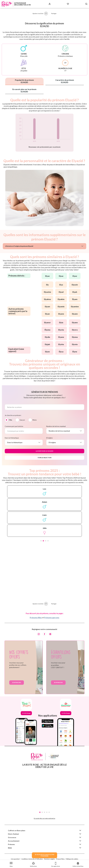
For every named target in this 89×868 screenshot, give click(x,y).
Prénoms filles (36, 617)
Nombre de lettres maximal (56, 426)
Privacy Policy (60, 859)
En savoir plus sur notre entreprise (44, 818)
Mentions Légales (49, 859)
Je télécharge (26, 713)
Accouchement (14, 841)
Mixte (35, 420)
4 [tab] (48, 541)
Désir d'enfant (14, 834)
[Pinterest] (50, 634)
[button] (11, 864)
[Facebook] (44, 634)
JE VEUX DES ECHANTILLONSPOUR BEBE (44, 855)
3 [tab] (46, 541)
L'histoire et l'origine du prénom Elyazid (19, 246)
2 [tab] (43, 541)
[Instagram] (39, 634)
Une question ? (16, 859)
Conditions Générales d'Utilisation (32, 859)
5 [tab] (49, 812)
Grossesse (12, 837)
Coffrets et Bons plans (17, 830)
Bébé (10, 848)
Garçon (22, 420)
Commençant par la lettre (14, 426)
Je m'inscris (17, 682)
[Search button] (86, 4)
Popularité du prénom (24, 81)
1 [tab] (41, 541)
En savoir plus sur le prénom (24, 90)
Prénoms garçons (52, 617)
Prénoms (11, 844)
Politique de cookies (72, 859)
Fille (10, 420)
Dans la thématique (12, 438)
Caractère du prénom (65, 81)
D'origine (49, 438)
